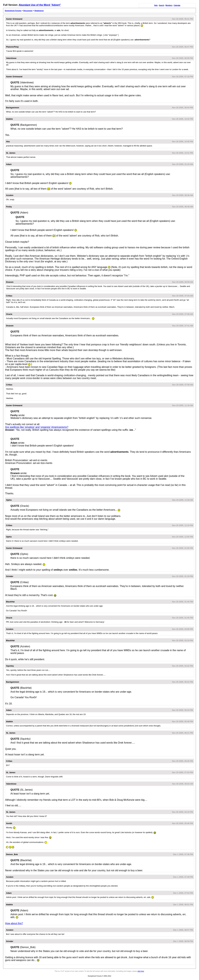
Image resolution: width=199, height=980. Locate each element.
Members (169, 5)
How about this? (14, 923)
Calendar (177, 5)
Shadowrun (39, 11)
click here (141, 971)
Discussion (28, 11)
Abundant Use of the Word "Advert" (40, 5)
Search (161, 5)
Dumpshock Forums (13, 11)
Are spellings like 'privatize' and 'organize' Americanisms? (37, 427)
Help (156, 5)
